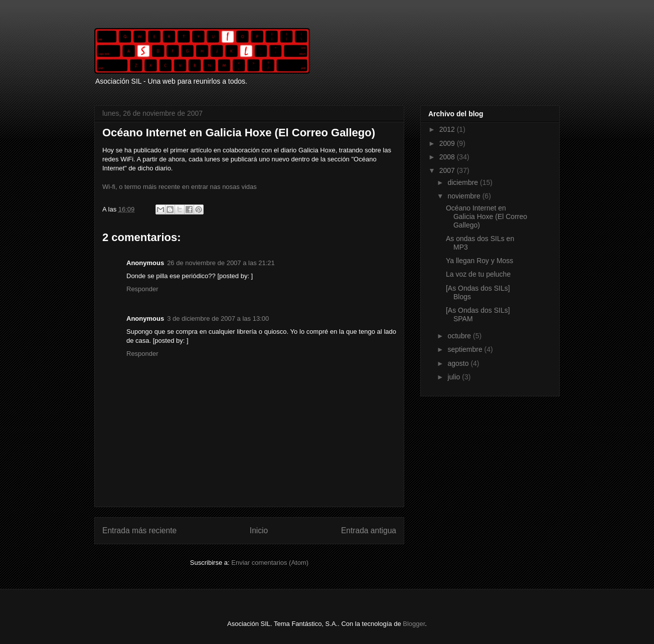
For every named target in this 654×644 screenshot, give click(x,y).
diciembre (464, 182)
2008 (448, 157)
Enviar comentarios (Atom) (270, 563)
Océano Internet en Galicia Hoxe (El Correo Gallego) (486, 217)
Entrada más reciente (139, 530)
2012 (448, 129)
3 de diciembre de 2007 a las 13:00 (218, 318)
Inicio (259, 530)
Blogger (414, 624)
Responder (142, 289)
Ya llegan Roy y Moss (479, 261)
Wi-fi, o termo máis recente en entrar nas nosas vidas (180, 187)
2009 (448, 143)
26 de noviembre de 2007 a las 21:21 (221, 263)
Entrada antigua (369, 530)
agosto (459, 363)
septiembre (466, 349)
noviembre (465, 196)
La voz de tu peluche (478, 274)
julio (455, 377)
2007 (448, 170)
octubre (460, 336)
